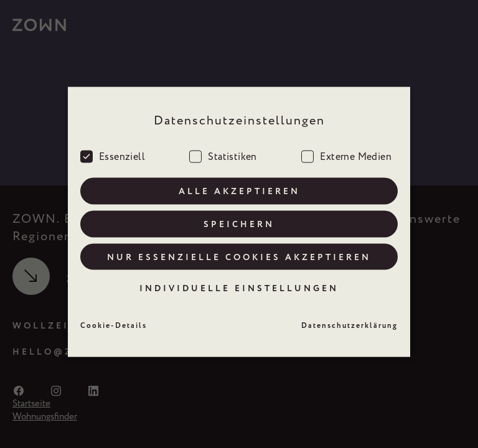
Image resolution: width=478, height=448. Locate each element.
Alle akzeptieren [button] (239, 185)
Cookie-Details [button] (114, 320)
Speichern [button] (239, 218)
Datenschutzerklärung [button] (349, 320)
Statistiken (223, 150)
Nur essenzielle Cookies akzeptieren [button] (239, 251)
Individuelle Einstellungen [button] (239, 283)
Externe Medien (346, 150)
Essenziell (113, 150)
